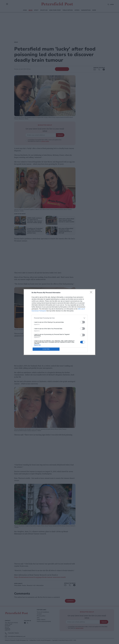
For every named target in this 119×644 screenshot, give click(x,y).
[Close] (92, 293)
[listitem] (59, 318)
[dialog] (59, 322)
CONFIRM (46, 349)
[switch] (83, 322)
